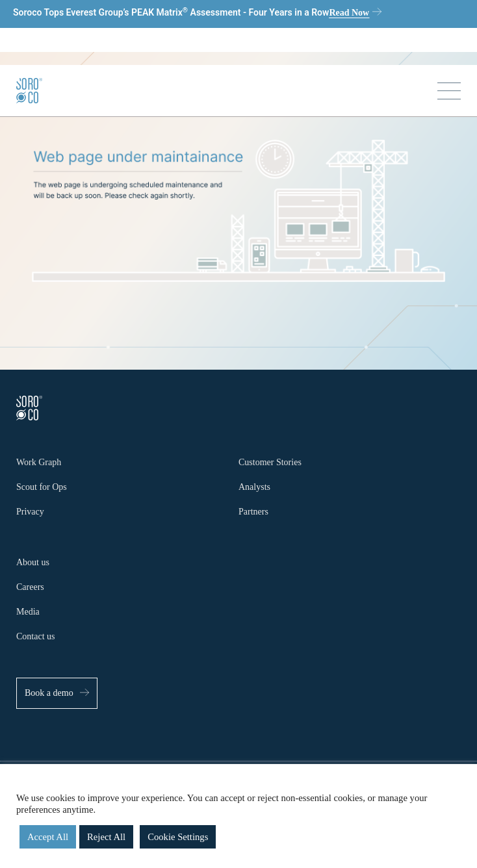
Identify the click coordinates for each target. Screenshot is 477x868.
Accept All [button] (48, 837)
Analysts (254, 487)
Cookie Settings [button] (178, 837)
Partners (253, 512)
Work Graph (39, 462)
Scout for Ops (42, 487)
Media (28, 612)
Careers (30, 587)
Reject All (106, 837)
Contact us (36, 636)
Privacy (30, 512)
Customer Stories (270, 462)
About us (33, 562)
